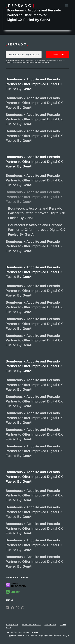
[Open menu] (66, 6)
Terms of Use (50, 624)
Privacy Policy (12, 624)
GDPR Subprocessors (31, 624)
